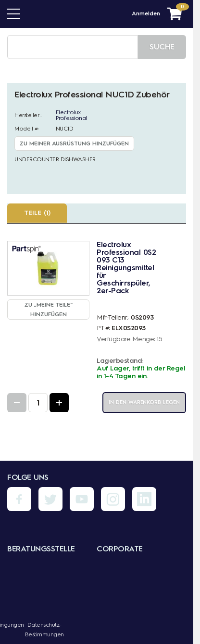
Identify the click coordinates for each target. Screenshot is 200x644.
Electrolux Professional (71, 115)
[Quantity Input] (38, 403)
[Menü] (13, 14)
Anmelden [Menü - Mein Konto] (146, 13)
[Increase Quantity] (59, 403)
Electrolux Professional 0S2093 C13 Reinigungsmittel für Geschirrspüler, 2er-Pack (126, 268)
